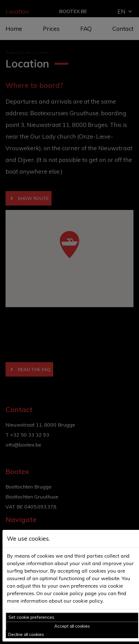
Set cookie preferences (31, 617)
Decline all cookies (26, 634)
